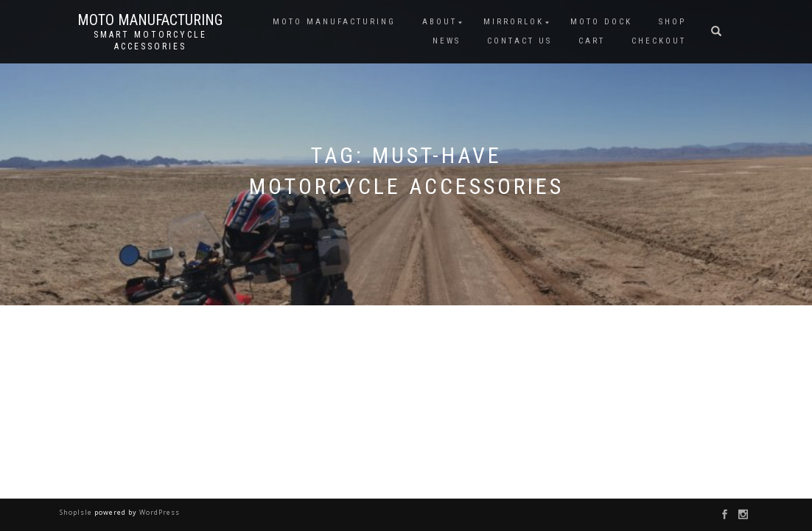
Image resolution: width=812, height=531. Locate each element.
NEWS (447, 41)
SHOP (672, 22)
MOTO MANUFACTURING (334, 22)
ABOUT (440, 22)
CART (592, 41)
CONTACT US (519, 41)
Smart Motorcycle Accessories (150, 41)
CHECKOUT (659, 41)
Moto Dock (601, 22)
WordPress (158, 512)
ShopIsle (77, 512)
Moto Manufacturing (150, 20)
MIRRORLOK (514, 22)
